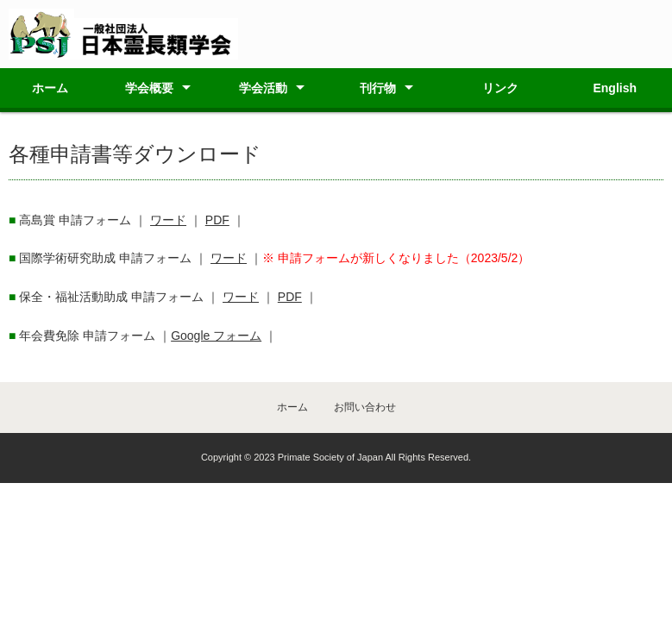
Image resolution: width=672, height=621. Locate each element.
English (615, 88)
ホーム (50, 88)
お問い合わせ (365, 407)
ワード (168, 220)
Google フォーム (216, 336)
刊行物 (378, 88)
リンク (500, 88)
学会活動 (263, 88)
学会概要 (149, 88)
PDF (217, 220)
